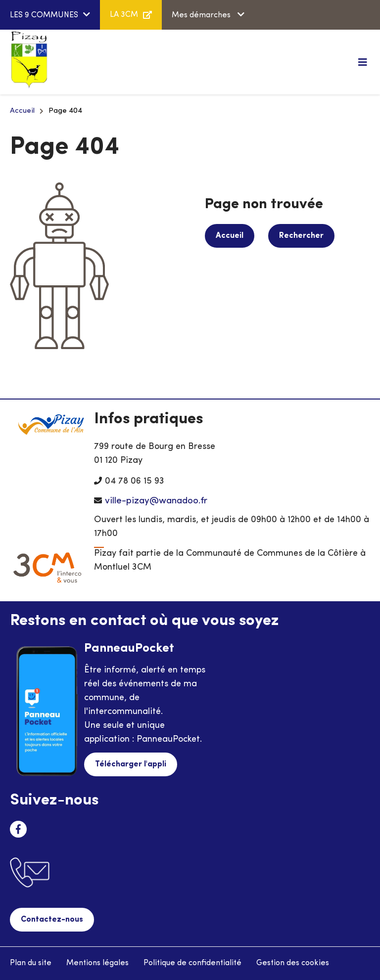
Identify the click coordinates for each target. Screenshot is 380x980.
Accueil (22, 111)
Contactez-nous (52, 920)
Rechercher (301, 236)
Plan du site (31, 963)
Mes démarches (202, 15)
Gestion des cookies (293, 963)
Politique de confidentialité (192, 963)
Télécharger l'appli (131, 764)
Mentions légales (97, 963)
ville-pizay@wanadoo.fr (156, 501)
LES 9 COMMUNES (44, 15)
